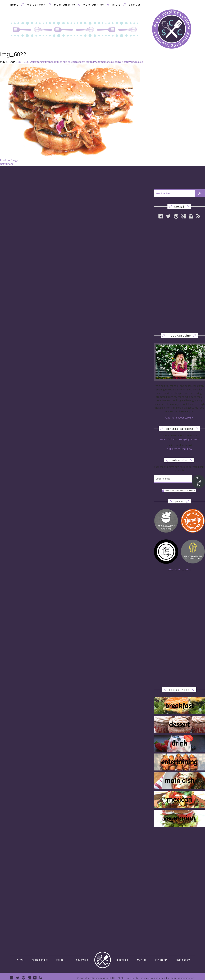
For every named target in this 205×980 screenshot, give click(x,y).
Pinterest (161, 960)
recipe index (36, 5)
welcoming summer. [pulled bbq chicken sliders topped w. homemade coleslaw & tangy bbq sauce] (87, 62)
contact (135, 5)
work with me (94, 5)
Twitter (142, 960)
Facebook (122, 960)
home (14, 5)
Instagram (183, 960)
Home (20, 960)
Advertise (82, 960)
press (116, 5)
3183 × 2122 (23, 62)
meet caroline (64, 5)
